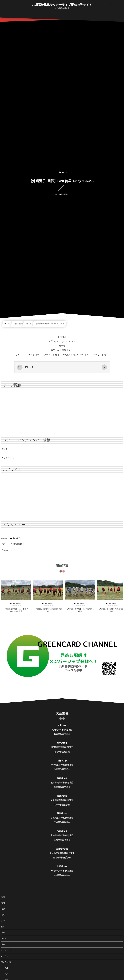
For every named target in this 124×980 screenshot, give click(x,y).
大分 (3, 921)
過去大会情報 (6, 962)
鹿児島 (4, 939)
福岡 (3, 903)
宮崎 (3, 933)
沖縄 (3, 944)
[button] (104, 367)
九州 (3, 897)
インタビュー (6, 950)
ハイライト (6, 956)
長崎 (3, 915)
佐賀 (3, 909)
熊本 (3, 927)
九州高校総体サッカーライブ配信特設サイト (62, 5)
